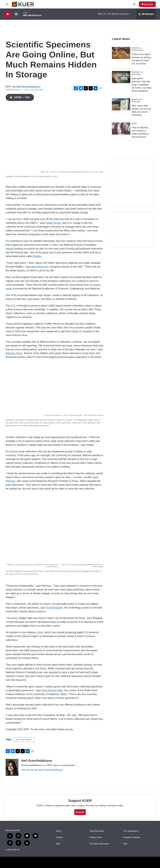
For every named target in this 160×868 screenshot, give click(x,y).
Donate (149, 4)
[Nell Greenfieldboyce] (12, 767)
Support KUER (80, 801)
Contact (59, 837)
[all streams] (146, 14)
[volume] (16, 14)
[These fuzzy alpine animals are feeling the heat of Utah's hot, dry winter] (121, 53)
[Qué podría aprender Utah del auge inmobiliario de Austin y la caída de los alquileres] (121, 77)
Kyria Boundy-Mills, (53, 690)
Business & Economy (137, 73)
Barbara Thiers (14, 353)
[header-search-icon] (134, 4)
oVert (40, 632)
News (134, 123)
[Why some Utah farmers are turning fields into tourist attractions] (121, 104)
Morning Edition (24, 740)
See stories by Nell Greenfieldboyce (42, 770)
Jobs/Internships (97, 831)
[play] (8, 14)
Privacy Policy (96, 837)
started (10, 249)
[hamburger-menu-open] (7, 4)
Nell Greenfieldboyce (29, 87)
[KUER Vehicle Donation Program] (133, 230)
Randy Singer (53, 223)
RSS (125, 844)
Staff (58, 844)
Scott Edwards (54, 608)
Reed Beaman (39, 267)
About (58, 831)
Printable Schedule (132, 837)
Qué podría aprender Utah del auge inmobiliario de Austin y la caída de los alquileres (142, 85)
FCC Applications (131, 831)
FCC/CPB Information (99, 844)
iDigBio (37, 256)
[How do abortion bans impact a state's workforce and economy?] (121, 128)
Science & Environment (138, 49)
